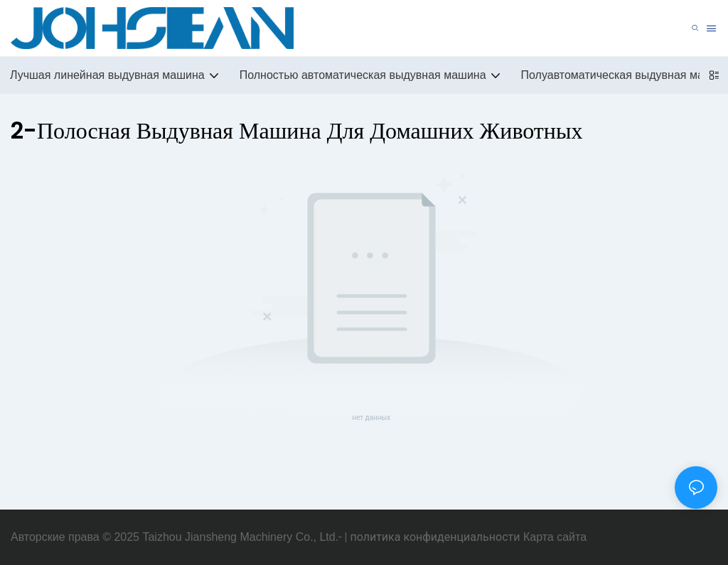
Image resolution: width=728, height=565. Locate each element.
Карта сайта (555, 537)
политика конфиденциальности (435, 537)
